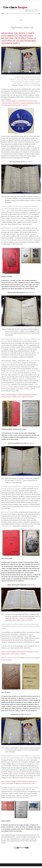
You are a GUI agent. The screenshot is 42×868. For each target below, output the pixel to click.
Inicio (21, 20)
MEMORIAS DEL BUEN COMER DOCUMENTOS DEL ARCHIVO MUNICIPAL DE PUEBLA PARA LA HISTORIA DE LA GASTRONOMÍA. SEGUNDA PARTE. (19, 38)
